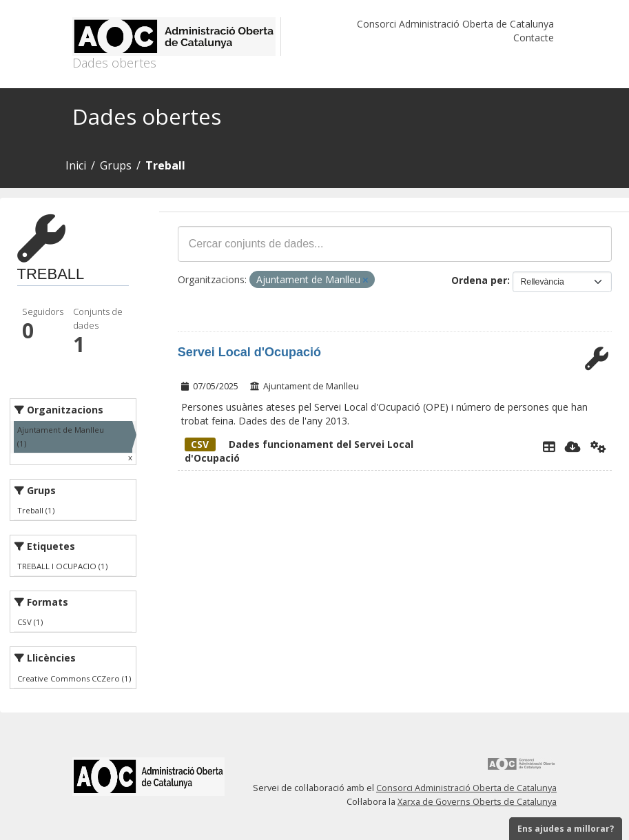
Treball (165, 165)
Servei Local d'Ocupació (249, 352)
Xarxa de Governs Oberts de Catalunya (477, 802)
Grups (116, 165)
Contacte (534, 38)
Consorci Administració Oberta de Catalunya (455, 24)
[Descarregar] (573, 447)
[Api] (598, 447)
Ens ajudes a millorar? (566, 829)
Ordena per (479, 280)
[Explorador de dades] (549, 447)
